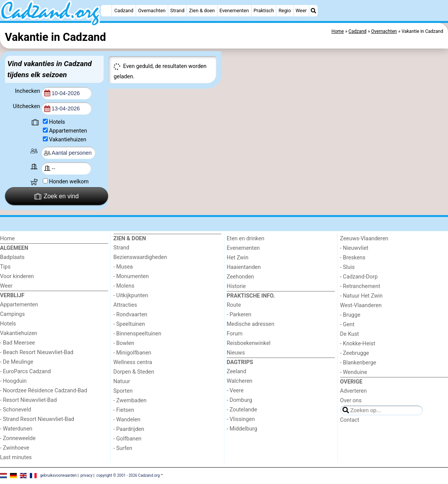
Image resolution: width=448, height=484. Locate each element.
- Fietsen (124, 410)
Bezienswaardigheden (140, 257)
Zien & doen (202, 11)
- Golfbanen (128, 439)
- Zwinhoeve (15, 448)
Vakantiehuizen (68, 140)
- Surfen (123, 448)
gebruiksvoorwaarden (58, 475)
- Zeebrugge (355, 353)
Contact (350, 420)
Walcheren (239, 381)
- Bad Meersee (17, 343)
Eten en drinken (245, 239)
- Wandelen (127, 420)
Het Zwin (238, 258)
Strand (177, 11)
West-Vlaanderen (361, 305)
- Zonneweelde (18, 438)
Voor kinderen (17, 276)
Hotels (57, 122)
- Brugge (350, 315)
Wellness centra (133, 362)
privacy (86, 475)
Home (7, 239)
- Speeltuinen (129, 324)
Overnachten (152, 11)
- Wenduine (354, 372)
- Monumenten (131, 276)
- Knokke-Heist (358, 344)
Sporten (123, 391)
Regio (285, 11)
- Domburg (239, 400)
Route (234, 305)
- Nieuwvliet (354, 248)
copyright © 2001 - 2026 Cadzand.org (128, 475)
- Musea (123, 267)
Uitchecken (27, 106)
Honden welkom (69, 182)
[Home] (106, 11)
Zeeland (236, 371)
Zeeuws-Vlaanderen (364, 239)
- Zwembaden (130, 401)
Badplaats (12, 257)
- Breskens (353, 258)
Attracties (125, 305)
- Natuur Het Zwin (362, 296)
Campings (12, 314)
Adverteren (354, 391)
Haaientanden (244, 267)
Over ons (351, 401)
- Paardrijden (129, 429)
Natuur (122, 381)
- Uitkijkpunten (131, 295)
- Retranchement (360, 286)
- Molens (124, 286)
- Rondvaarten (131, 315)
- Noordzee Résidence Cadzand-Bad (44, 391)
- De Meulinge (17, 362)
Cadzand (124, 11)
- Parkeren (239, 315)
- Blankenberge (358, 363)
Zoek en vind (57, 196)
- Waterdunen (16, 429)
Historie (236, 286)
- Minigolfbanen (132, 353)
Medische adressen (251, 324)
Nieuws (236, 353)
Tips (5, 267)
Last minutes (16, 457)
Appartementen (68, 131)
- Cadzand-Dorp (359, 277)
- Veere (235, 391)
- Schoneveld (15, 410)
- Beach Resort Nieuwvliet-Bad (37, 352)
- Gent (347, 325)
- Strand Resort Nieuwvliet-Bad (37, 419)
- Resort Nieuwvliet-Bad (28, 400)
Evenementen (234, 11)
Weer (301, 11)
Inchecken (28, 91)
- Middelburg (242, 429)
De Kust (350, 334)
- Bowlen (124, 343)
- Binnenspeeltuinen (137, 334)
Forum (235, 334)
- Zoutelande (242, 410)
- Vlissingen (241, 419)
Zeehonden (240, 277)
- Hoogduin (13, 381)
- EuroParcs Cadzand (25, 371)
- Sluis (347, 267)
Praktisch (264, 11)
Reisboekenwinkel (249, 343)
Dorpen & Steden (134, 372)
